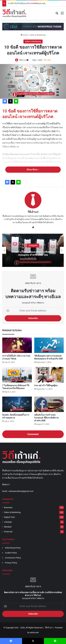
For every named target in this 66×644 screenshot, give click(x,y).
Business (8, 507)
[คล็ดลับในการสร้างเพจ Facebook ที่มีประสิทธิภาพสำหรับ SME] (49, 404)
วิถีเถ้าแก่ (23, 60)
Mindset (8, 527)
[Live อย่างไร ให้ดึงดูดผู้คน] (49, 375)
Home (24, 35)
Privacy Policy (11, 563)
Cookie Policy (11, 553)
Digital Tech (9, 517)
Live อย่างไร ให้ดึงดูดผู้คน (46, 385)
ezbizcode (34, 632)
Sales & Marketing (38, 35)
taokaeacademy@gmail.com (21, 491)
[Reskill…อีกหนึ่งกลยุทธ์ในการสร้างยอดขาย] (17, 404)
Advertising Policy (13, 548)
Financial (8, 532)
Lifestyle (8, 522)
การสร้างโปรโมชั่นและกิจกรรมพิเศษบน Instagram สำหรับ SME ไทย (33, 253)
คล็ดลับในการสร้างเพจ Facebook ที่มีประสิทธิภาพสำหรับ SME (46, 418)
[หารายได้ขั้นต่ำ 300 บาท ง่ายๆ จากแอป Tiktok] (17, 345)
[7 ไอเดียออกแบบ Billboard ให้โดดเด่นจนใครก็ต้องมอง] (17, 375)
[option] (33, 250)
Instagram (33, 246)
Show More (33, 170)
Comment (33, 434)
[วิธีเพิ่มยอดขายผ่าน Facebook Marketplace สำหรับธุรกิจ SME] (49, 345)
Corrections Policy (13, 558)
